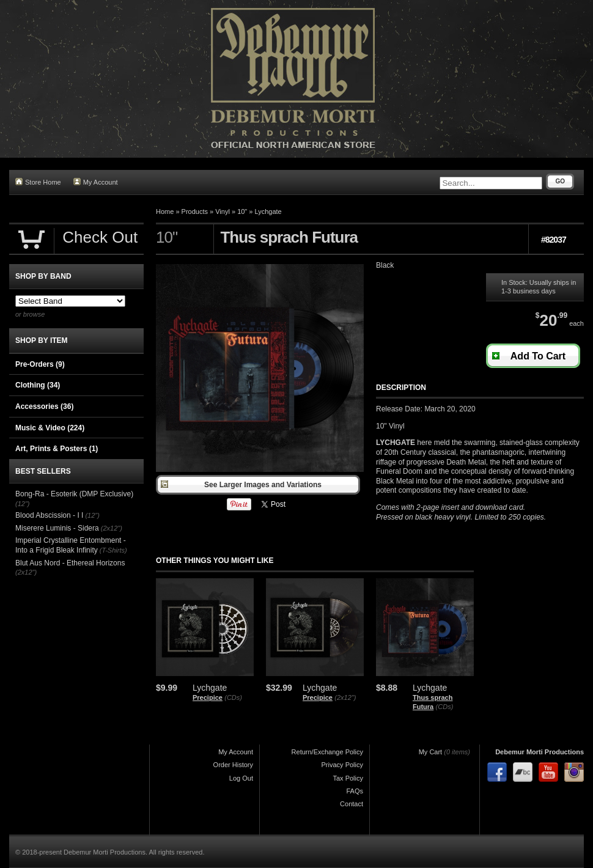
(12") (22, 504)
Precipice (208, 697)
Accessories (44, 406)
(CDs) (233, 697)
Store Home (38, 182)
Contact (352, 804)
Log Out (241, 778)
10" (242, 211)
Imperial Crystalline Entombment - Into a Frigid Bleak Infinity (71, 545)
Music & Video (50, 428)
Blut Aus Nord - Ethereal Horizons (70, 563)
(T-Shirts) (113, 550)
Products (195, 211)
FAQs (355, 791)
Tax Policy (348, 778)
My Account (96, 182)
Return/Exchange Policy (327, 752)
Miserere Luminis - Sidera (57, 528)
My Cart (431, 752)
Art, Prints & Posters (57, 449)
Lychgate (268, 211)
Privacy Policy (342, 765)
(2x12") (345, 697)
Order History (233, 765)
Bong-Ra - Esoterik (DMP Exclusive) (74, 494)
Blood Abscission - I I (49, 515)
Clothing (38, 385)
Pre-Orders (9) (40, 364)
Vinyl (223, 211)
